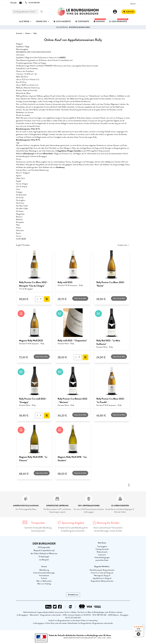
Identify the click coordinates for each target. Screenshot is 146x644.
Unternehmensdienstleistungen (44, 573)
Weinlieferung (44, 570)
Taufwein (44, 578)
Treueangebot (102, 546)
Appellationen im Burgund (102, 578)
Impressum (102, 555)
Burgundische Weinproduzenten (102, 581)
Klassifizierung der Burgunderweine (102, 570)
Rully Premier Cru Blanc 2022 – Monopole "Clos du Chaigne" (34, 284)
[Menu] (142, 626)
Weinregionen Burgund (102, 575)
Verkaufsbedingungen (102, 557)
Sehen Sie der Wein (80, 298)
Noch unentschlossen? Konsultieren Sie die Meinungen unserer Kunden (108, 529)
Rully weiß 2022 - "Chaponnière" (72, 340)
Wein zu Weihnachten (44, 581)
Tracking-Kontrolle (102, 549)
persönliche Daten (102, 560)
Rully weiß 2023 (65, 282)
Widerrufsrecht (102, 552)
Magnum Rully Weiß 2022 (31, 340)
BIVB (24, 239)
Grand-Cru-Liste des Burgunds (102, 573)
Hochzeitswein (44, 575)
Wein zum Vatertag (44, 584)
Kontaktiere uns (73, 595)
